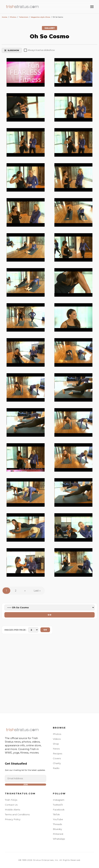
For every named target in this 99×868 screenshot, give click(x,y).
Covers (57, 758)
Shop (56, 744)
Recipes (57, 753)
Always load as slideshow (39, 50)
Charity (57, 763)
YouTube (58, 819)
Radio (56, 768)
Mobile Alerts (12, 810)
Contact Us (11, 805)
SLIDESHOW (12, 50)
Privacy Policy (13, 819)
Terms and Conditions (17, 814)
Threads (57, 824)
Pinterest (58, 834)
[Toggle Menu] (92, 7)
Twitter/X (58, 805)
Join (26, 785)
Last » (37, 591)
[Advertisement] (49, 674)
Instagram (59, 800)
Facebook (59, 810)
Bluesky (57, 829)
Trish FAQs (11, 800)
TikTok (56, 814)
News (56, 749)
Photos (57, 734)
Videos (57, 739)
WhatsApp (59, 839)
